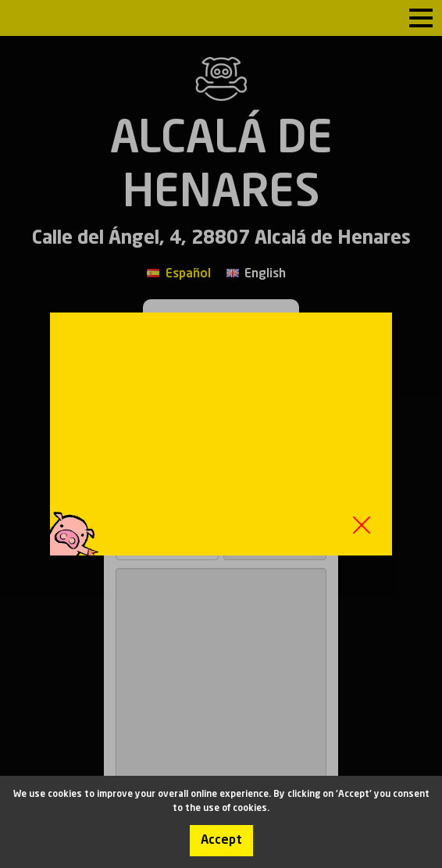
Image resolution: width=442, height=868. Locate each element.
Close (362, 525)
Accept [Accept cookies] (221, 841)
